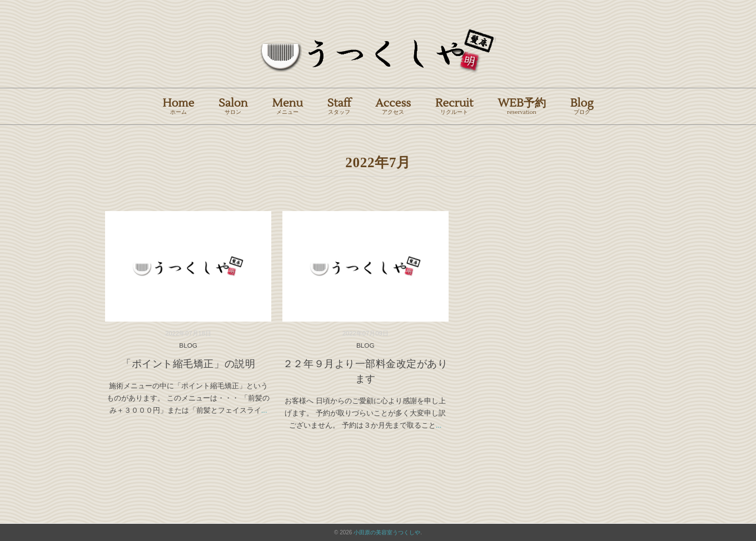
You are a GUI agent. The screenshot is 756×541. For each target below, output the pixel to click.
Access (393, 106)
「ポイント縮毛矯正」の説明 (188, 364)
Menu (288, 106)
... (264, 410)
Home (178, 106)
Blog (582, 106)
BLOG (188, 345)
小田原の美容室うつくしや (387, 532)
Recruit (454, 106)
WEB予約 (522, 106)
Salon (233, 106)
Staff (339, 106)
